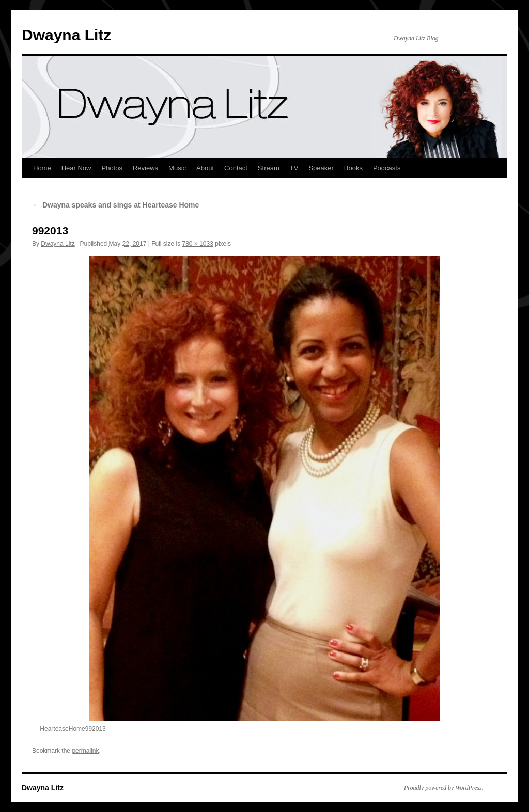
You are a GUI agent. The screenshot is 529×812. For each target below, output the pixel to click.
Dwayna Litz (66, 35)
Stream (269, 168)
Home (42, 168)
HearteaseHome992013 (73, 729)
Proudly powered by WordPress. (444, 788)
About (205, 168)
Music (177, 168)
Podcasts (387, 168)
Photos (112, 168)
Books (353, 168)
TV (294, 168)
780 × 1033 (197, 244)
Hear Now (76, 168)
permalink (85, 751)
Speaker (321, 168)
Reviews (145, 168)
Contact (236, 168)
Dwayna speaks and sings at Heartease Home (115, 205)
